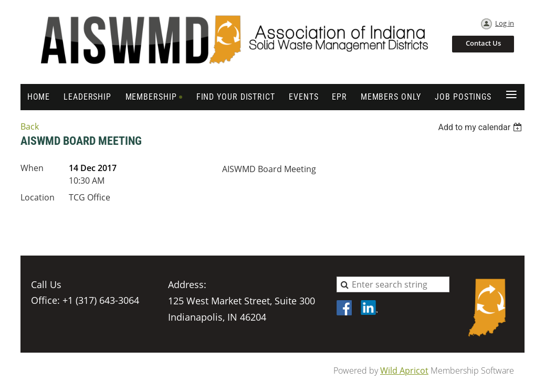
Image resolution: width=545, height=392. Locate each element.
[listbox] (481, 127)
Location (38, 197)
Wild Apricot (404, 370)
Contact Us (483, 43)
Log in (505, 23)
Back (30, 126)
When (32, 168)
